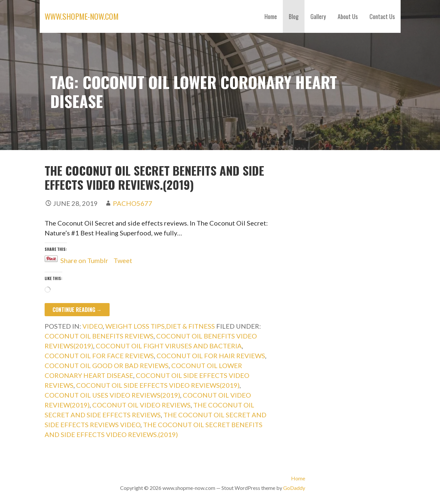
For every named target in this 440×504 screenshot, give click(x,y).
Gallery (318, 16)
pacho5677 (133, 203)
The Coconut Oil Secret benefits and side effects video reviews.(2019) (154, 177)
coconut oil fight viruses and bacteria (169, 346)
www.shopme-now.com (82, 16)
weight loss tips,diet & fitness (160, 326)
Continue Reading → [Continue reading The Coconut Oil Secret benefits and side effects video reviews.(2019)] (77, 310)
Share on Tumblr (84, 259)
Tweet (123, 259)
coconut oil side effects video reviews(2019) (158, 385)
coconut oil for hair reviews (211, 356)
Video (93, 326)
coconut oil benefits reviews (99, 336)
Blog (294, 16)
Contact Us (382, 16)
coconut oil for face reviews (99, 356)
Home (271, 16)
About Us (348, 16)
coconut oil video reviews (141, 405)
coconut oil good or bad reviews (107, 365)
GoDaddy (294, 488)
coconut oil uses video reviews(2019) (112, 395)
